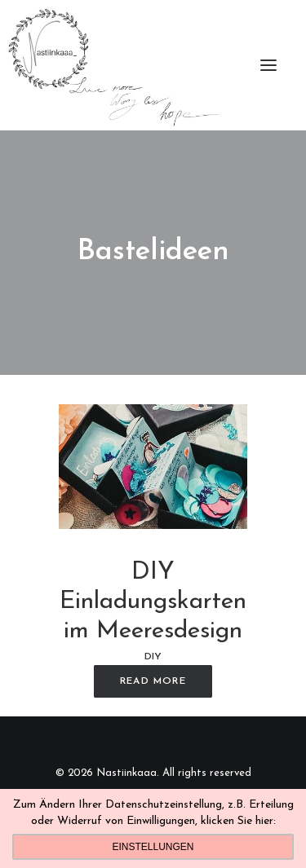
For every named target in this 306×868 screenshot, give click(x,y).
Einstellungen (153, 847)
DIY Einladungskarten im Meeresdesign (153, 602)
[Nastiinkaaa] (113, 65)
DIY (153, 657)
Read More (153, 681)
